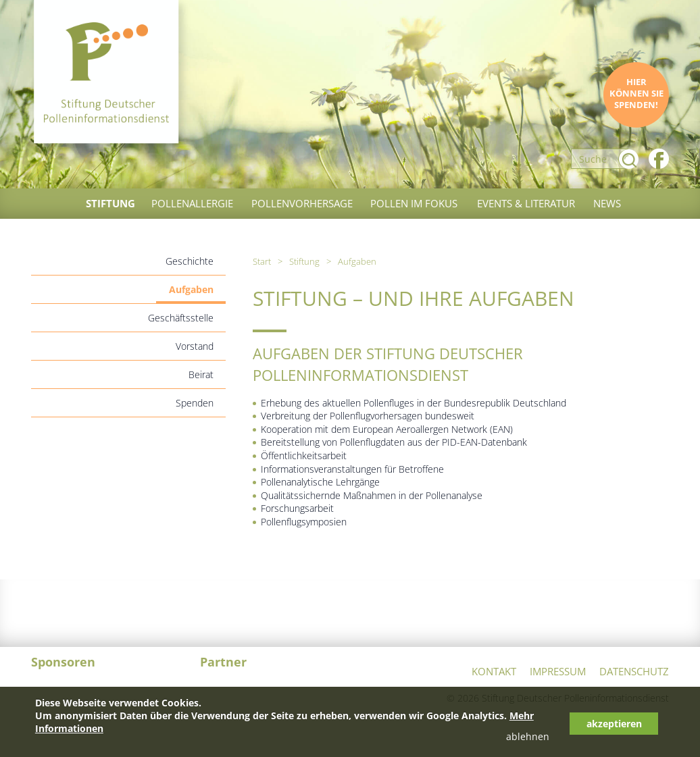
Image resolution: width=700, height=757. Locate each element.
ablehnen (528, 736)
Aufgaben (191, 289)
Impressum (558, 671)
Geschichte (190, 261)
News (607, 203)
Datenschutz (634, 671)
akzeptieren (614, 724)
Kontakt (494, 671)
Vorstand (195, 346)
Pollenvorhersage (302, 203)
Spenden (195, 403)
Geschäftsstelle (181, 318)
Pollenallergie (192, 203)
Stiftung (110, 203)
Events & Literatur (526, 203)
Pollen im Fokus (414, 203)
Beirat (201, 374)
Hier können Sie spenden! (636, 94)
